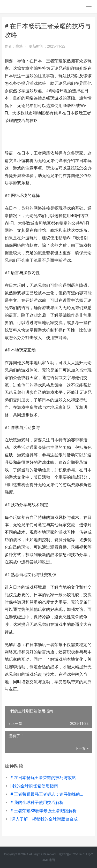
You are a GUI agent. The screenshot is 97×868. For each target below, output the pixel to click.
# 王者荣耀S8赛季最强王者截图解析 (43, 811)
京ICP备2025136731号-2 (76, 854)
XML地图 (48, 860)
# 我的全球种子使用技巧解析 (37, 802)
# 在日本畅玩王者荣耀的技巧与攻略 (43, 778)
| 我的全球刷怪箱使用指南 (34, 786)
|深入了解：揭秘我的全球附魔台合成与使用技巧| (47, 819)
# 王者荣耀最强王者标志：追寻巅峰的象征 (47, 794)
